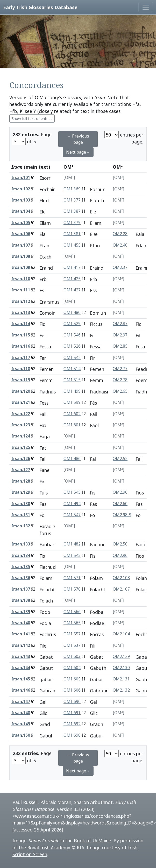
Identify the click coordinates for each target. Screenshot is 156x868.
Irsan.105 (21, 223)
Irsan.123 (21, 425)
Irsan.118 (21, 369)
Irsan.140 (21, 623)
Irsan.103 (21, 200)
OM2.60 (120, 504)
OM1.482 (72, 544)
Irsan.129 (21, 492)
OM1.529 (72, 324)
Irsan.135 (21, 567)
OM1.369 (72, 189)
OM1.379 (72, 223)
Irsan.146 (21, 690)
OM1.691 (72, 713)
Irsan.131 (21, 515)
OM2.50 (120, 544)
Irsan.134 (21, 555)
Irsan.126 (21, 459)
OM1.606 (72, 690)
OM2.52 (120, 459)
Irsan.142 (21, 645)
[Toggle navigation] (146, 7)
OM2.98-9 (122, 515)
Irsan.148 (21, 713)
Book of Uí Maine (93, 841)
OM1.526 (72, 346)
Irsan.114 (21, 324)
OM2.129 (121, 657)
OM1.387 (72, 211)
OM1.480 (72, 313)
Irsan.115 (21, 335)
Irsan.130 (21, 504)
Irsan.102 (21, 189)
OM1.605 (72, 679)
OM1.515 (72, 380)
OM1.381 (72, 234)
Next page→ (78, 152)
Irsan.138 (21, 600)
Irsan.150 (21, 735)
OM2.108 (121, 578)
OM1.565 (72, 623)
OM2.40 (120, 245)
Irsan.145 (21, 679)
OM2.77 (120, 369)
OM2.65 (120, 391)
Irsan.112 (21, 301)
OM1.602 (72, 414)
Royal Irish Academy (49, 848)
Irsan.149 (21, 724)
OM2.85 (120, 346)
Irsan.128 (21, 481)
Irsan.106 (21, 234)
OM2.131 (121, 679)
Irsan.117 (21, 358)
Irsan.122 (21, 414)
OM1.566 (72, 612)
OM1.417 (72, 267)
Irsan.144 (21, 668)
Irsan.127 (21, 470)
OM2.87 (120, 324)
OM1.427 (72, 290)
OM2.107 (121, 589)
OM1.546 (72, 335)
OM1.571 (72, 578)
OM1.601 (72, 425)
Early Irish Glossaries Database (40, 7)
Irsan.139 (21, 612)
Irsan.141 (21, 634)
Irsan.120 (21, 391)
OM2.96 (120, 492)
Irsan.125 (21, 447)
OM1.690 (72, 702)
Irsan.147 (21, 702)
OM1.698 (72, 735)
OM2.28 (120, 234)
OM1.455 (72, 245)
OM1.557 (72, 634)
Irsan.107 (21, 245)
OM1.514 (72, 369)
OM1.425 (72, 279)
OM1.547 (72, 515)
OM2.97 (120, 335)
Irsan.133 (21, 544)
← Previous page (78, 139)
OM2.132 (121, 690)
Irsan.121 (21, 402)
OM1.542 (72, 358)
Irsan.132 (21, 526)
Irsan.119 (21, 380)
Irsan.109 (21, 267)
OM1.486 (72, 459)
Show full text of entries (32, 119)
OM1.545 (72, 492)
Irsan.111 (21, 290)
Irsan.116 (21, 346)
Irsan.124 (21, 436)
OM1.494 (72, 504)
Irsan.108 (21, 256)
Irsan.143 (21, 657)
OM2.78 (120, 380)
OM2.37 (120, 267)
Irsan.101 (21, 178)
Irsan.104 (21, 211)
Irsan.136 (21, 578)
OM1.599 (72, 402)
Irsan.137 (21, 589)
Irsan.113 (21, 313)
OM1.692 (72, 724)
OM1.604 (72, 668)
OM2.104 (121, 634)
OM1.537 (72, 645)
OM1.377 (72, 200)
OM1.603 (72, 657)
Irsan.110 (21, 279)
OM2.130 (121, 668)
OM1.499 (72, 391)
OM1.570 (72, 589)
